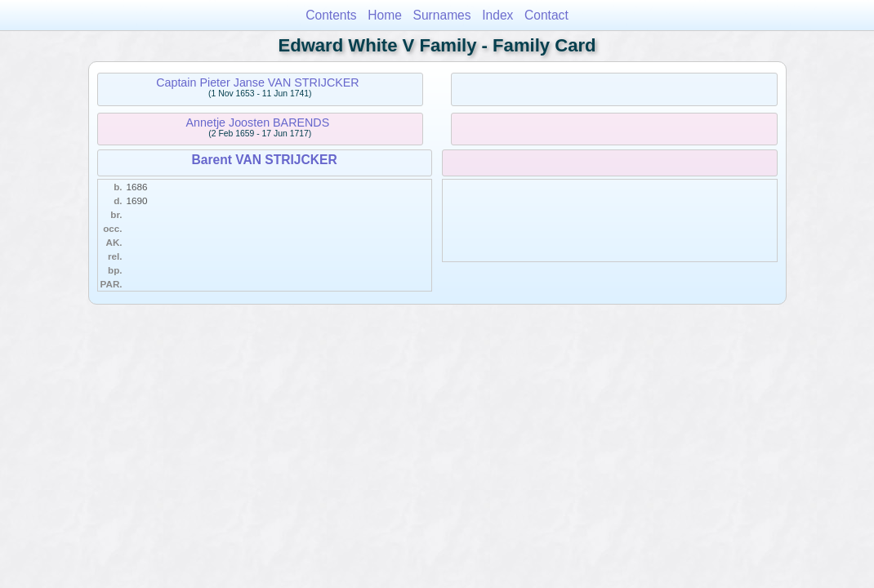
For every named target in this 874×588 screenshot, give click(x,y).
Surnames (442, 15)
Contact (546, 15)
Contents (331, 15)
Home (385, 15)
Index (497, 15)
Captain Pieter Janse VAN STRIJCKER (257, 82)
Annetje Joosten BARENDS (258, 122)
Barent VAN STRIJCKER (264, 160)
